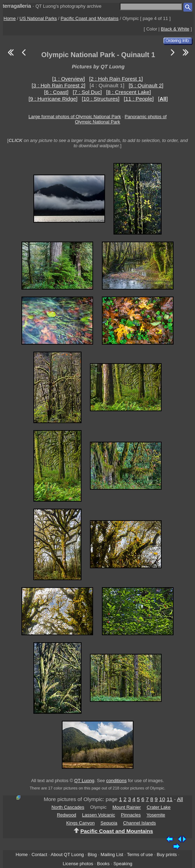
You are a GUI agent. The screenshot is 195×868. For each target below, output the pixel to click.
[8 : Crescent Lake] (128, 92)
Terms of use (140, 855)
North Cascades (68, 807)
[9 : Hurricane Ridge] (53, 99)
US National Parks (38, 18)
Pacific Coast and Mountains (90, 18)
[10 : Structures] (101, 99)
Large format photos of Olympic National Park (75, 117)
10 (162, 799)
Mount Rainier (127, 807)
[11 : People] (139, 99)
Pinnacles (131, 815)
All (180, 799)
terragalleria (17, 6)
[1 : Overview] (69, 79)
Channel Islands (139, 823)
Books (103, 864)
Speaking (123, 864)
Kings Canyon (80, 823)
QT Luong (84, 781)
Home (10, 18)
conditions (116, 781)
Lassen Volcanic (98, 815)
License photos (78, 864)
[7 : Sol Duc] (87, 92)
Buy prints (167, 855)
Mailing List (112, 855)
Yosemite (156, 815)
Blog (92, 855)
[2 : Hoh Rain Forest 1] (116, 79)
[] (163, 99)
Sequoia (109, 823)
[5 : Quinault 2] (146, 85)
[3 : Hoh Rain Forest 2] (58, 85)
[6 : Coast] (56, 92)
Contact (39, 855)
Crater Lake (159, 807)
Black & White (175, 29)
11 (170, 799)
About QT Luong (67, 855)
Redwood (67, 815)
